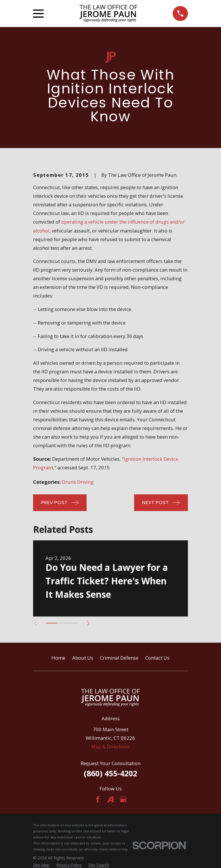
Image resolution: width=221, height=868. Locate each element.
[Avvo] (110, 799)
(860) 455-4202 (110, 773)
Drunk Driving (78, 482)
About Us (83, 658)
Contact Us (157, 658)
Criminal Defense (119, 658)
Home (58, 658)
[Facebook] (98, 799)
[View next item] (88, 623)
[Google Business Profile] (123, 799)
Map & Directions (110, 747)
